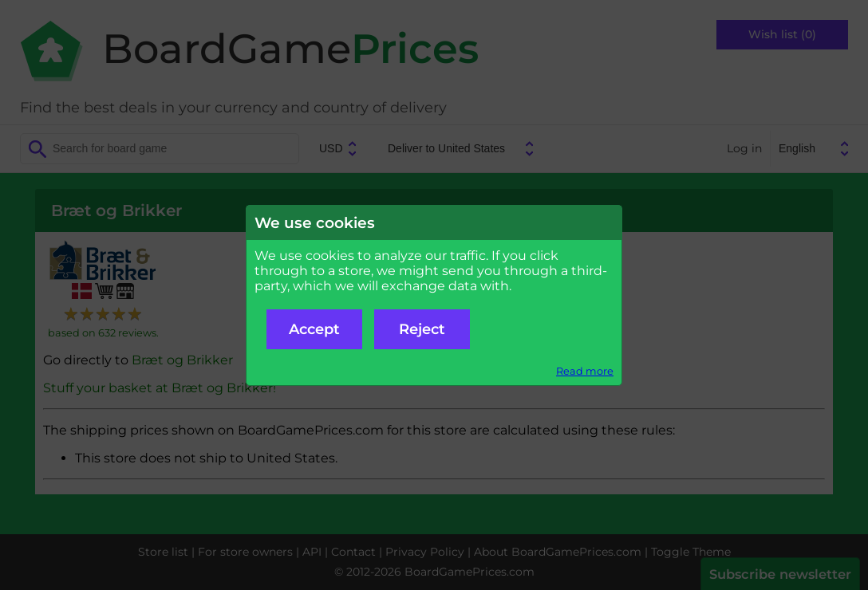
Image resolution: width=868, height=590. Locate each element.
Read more (585, 371)
